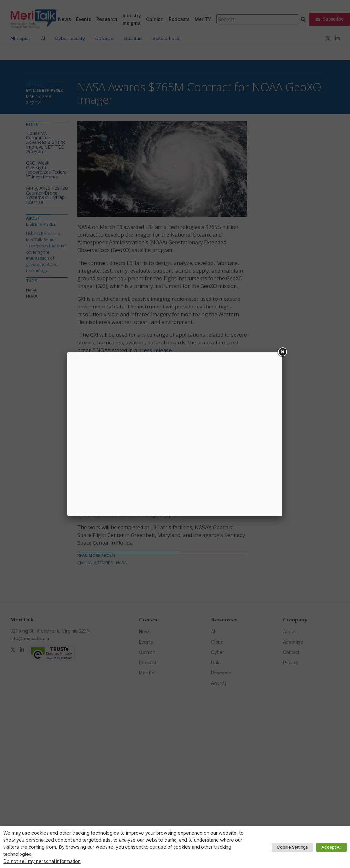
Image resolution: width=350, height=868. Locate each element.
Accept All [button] (332, 847)
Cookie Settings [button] (292, 847)
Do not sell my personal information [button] (42, 861)
